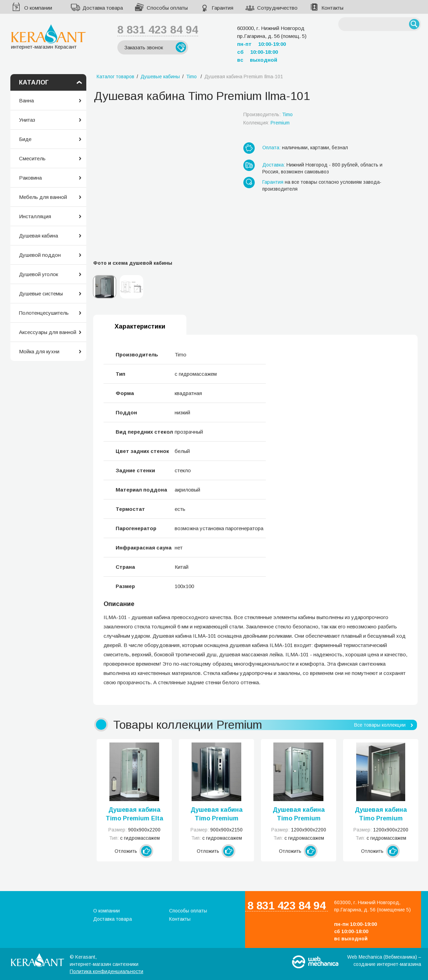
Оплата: (271, 148)
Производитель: (268, 114)
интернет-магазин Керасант (48, 37)
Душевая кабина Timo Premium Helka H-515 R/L (381, 815)
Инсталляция (35, 216)
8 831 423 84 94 (158, 30)
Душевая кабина (38, 236)
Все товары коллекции (380, 725)
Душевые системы (41, 294)
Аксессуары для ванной (48, 332)
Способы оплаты (167, 8)
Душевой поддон (40, 255)
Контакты (332, 8)
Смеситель (32, 158)
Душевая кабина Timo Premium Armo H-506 (217, 815)
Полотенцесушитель (44, 313)
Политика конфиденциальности (106, 971)
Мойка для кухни (39, 351)
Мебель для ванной (43, 197)
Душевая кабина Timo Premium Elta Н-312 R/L (134, 815)
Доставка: (274, 165)
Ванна (26, 100)
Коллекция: (266, 123)
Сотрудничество (277, 8)
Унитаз (27, 120)
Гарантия (222, 8)
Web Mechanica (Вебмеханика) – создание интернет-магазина (384, 961)
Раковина (30, 178)
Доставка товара (103, 8)
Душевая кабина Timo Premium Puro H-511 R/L (299, 815)
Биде (25, 139)
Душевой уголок (38, 274)
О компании (38, 8)
